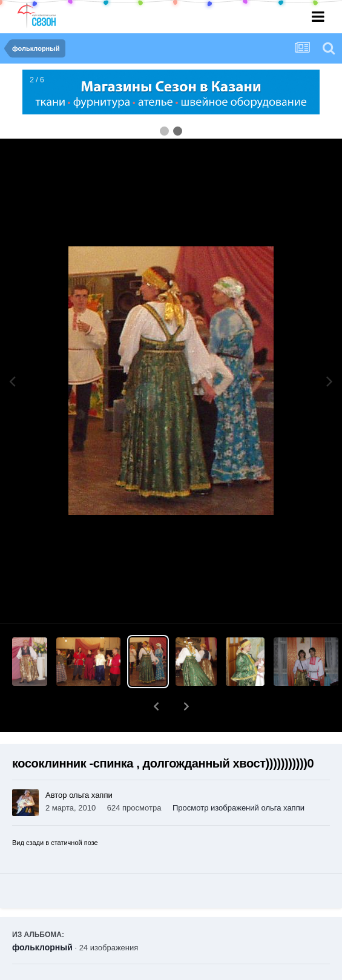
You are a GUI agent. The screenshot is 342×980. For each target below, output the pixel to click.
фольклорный (42, 916)
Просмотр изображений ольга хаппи (238, 776)
